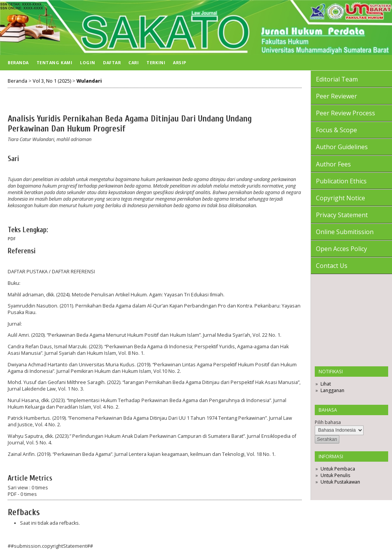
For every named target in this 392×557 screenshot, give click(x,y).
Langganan (332, 390)
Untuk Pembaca (338, 469)
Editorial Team (337, 79)
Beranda (18, 62)
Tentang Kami (54, 62)
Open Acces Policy (341, 249)
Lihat (326, 384)
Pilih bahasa (328, 422)
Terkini (156, 62)
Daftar (112, 62)
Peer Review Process (345, 113)
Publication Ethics (341, 181)
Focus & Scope (336, 130)
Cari (134, 62)
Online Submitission (345, 232)
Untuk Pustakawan (340, 482)
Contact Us (332, 266)
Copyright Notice (341, 198)
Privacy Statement (342, 215)
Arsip (180, 62)
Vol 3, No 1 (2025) (52, 81)
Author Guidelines (342, 147)
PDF (12, 239)
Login (88, 62)
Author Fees (333, 164)
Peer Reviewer (336, 96)
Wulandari (89, 81)
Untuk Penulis (335, 475)
